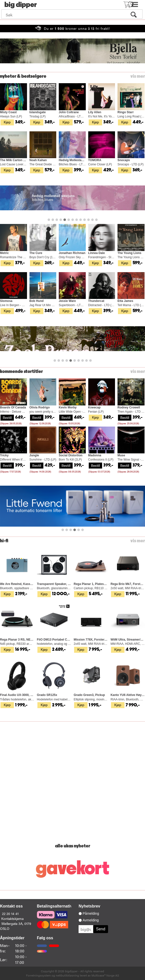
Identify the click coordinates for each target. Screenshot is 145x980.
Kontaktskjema (12, 918)
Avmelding (91, 920)
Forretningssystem (38, 975)
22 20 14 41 (10, 913)
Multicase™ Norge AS (105, 975)
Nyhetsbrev (89, 906)
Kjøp (7, 122)
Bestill (7, 417)
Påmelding (91, 913)
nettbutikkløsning (67, 975)
